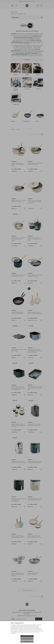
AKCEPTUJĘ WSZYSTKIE (27, 636)
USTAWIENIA (27, 641)
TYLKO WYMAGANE (27, 639)
